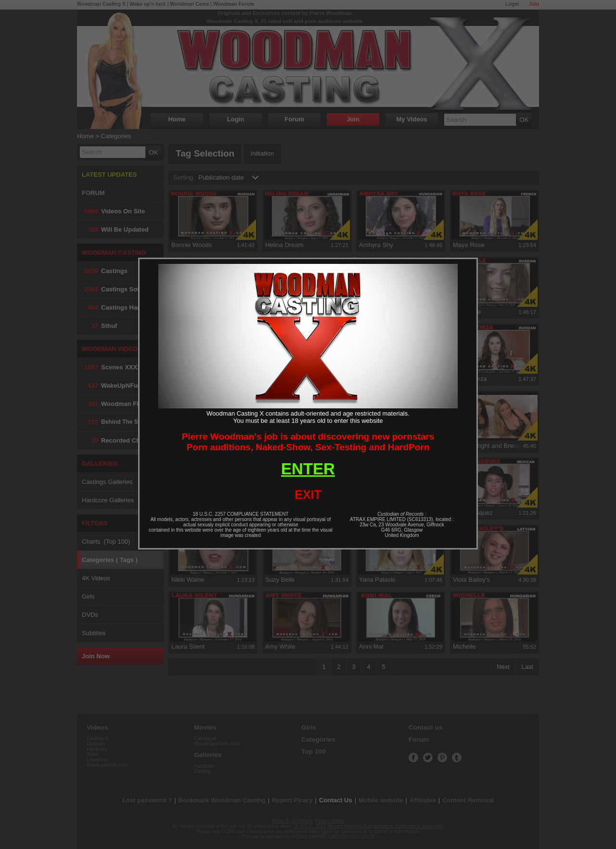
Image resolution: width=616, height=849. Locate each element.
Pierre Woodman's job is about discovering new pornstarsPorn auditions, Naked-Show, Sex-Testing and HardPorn (308, 442)
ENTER (308, 469)
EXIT (308, 495)
